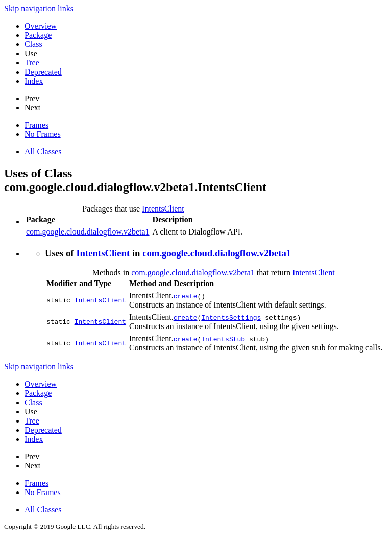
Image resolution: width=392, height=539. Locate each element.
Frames (36, 125)
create (186, 296)
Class (33, 44)
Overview (41, 26)
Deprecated (43, 72)
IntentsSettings (231, 317)
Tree (32, 63)
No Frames (43, 134)
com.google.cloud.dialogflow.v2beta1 (88, 232)
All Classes (43, 151)
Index (34, 81)
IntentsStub (223, 339)
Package (38, 35)
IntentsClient (163, 209)
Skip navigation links (39, 8)
